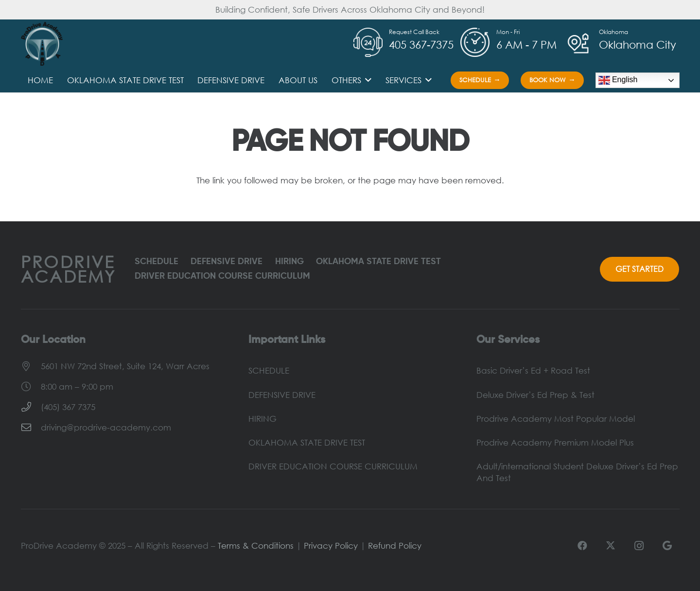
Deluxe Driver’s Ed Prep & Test (535, 395)
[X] (611, 546)
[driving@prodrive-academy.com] (31, 428)
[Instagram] (639, 546)
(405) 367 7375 (68, 407)
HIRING (289, 262)
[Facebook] (582, 546)
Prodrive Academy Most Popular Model (556, 419)
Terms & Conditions (256, 546)
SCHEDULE (157, 262)
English (618, 80)
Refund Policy (395, 546)
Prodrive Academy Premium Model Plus (555, 442)
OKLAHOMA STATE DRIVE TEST (378, 262)
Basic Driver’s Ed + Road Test (533, 370)
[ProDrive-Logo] (42, 44)
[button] (366, 80)
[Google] (667, 546)
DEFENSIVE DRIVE (227, 262)
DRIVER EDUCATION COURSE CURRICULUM (222, 276)
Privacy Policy (331, 546)
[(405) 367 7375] (31, 407)
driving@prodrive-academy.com (106, 427)
